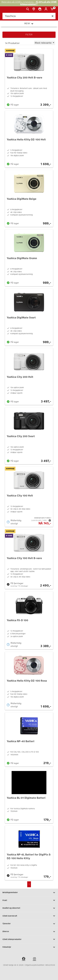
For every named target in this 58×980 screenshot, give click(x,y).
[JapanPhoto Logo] (7, 10)
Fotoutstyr (29, 947)
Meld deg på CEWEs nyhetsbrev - (29, 3)
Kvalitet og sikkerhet (29, 908)
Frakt (29, 900)
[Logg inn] (46, 9)
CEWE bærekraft (29, 916)
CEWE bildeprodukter (29, 939)
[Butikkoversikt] (34, 9)
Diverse (29, 932)
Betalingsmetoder (29, 893)
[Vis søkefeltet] (28, 9)
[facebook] (24, 959)
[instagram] (34, 959)
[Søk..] (29, 16)
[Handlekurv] (53, 9)
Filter (29, 35)
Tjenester (29, 924)
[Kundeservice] (40, 9)
